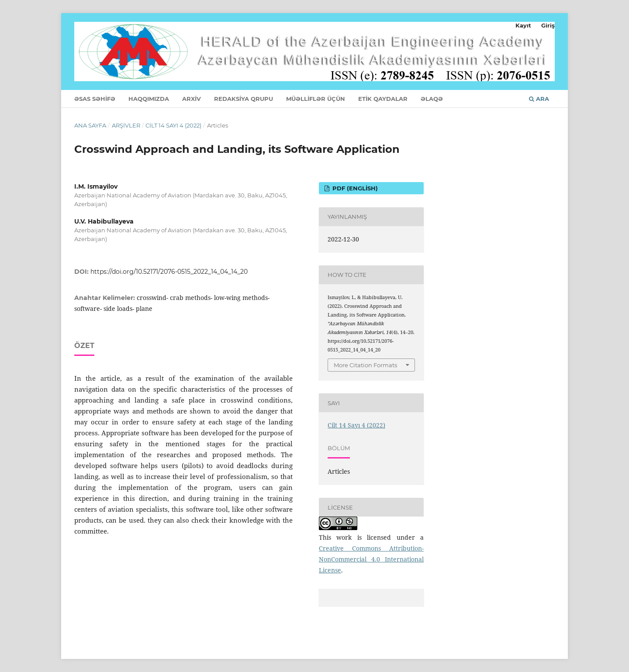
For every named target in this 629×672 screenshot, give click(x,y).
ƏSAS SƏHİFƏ (95, 99)
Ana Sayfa (90, 125)
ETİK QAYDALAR (383, 99)
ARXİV (192, 99)
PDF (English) (354, 188)
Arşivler (126, 125)
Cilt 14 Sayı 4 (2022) (173, 125)
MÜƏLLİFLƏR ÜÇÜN (316, 99)
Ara (539, 99)
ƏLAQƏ (432, 99)
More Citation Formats (365, 365)
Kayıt (523, 25)
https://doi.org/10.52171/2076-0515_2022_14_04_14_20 (169, 272)
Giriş (548, 25)
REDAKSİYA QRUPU (244, 99)
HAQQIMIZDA (149, 99)
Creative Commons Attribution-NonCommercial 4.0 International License (371, 559)
